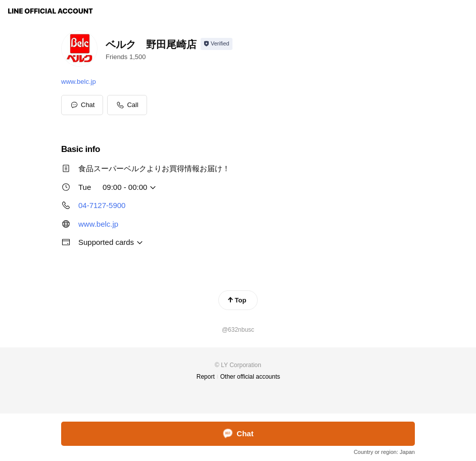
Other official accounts (250, 377)
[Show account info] (217, 44)
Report (206, 377)
